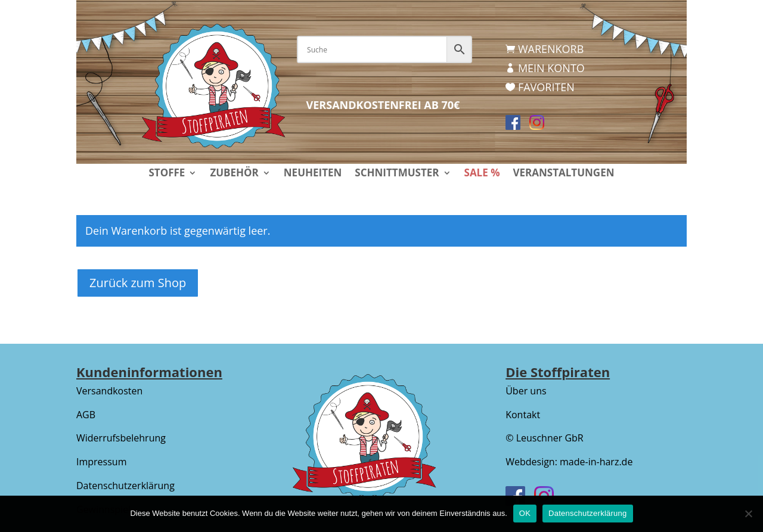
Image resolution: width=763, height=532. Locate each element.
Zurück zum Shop (138, 283)
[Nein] (748, 514)
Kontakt (523, 415)
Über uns (526, 391)
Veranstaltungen (563, 174)
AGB (86, 415)
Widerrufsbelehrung (121, 438)
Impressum (101, 462)
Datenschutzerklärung (125, 486)
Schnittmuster (397, 174)
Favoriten (546, 87)
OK (525, 513)
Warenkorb (551, 49)
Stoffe (167, 174)
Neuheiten (313, 174)
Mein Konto (551, 68)
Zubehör (234, 174)
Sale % (482, 174)
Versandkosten (109, 391)
